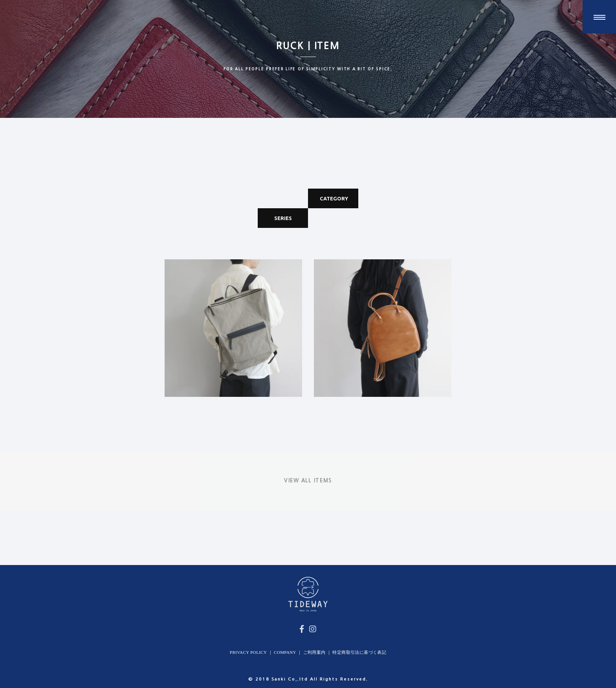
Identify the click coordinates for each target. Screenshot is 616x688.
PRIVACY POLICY (248, 652)
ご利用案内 (314, 652)
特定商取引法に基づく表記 (359, 652)
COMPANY (285, 652)
